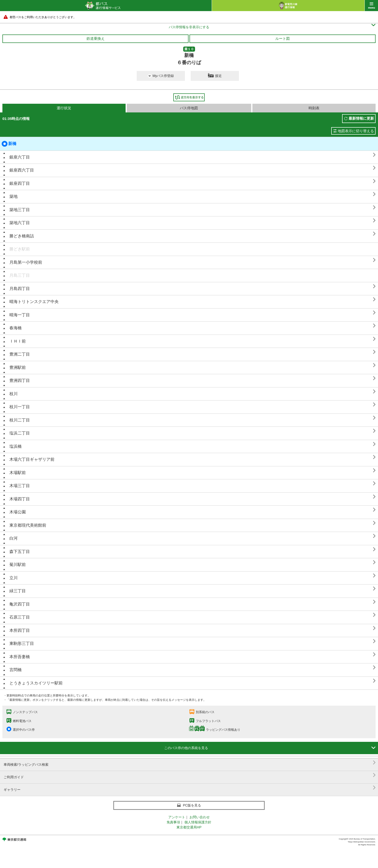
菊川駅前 (18, 565)
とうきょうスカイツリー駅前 (36, 683)
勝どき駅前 (20, 249)
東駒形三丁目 (22, 644)
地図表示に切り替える (356, 131)
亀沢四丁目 (20, 604)
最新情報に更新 (361, 118)
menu (371, 6)
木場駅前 (18, 473)
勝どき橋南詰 (22, 236)
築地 (13, 196)
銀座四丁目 (20, 183)
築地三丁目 (20, 210)
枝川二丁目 (20, 420)
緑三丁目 (18, 591)
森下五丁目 (20, 552)
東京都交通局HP (189, 827)
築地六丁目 (20, 223)
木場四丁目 (20, 499)
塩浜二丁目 (20, 433)
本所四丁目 (20, 630)
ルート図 (283, 38)
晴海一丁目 (20, 315)
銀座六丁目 (20, 157)
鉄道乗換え (96, 38)
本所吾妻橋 (20, 657)
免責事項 (173, 822)
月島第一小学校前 (26, 262)
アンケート (177, 817)
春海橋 (16, 328)
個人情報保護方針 (198, 822)
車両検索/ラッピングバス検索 (190, 763)
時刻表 (314, 108)
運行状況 (64, 108)
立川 (13, 578)
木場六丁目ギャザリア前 (32, 459)
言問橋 (16, 670)
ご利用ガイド (190, 775)
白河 (13, 538)
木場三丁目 (20, 486)
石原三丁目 (20, 617)
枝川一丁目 (20, 407)
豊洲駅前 (18, 368)
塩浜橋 (16, 446)
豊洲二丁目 (20, 354)
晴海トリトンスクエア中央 (34, 302)
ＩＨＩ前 (18, 341)
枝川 (13, 394)
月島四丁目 (20, 289)
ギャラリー (190, 788)
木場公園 (18, 512)
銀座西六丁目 (22, 170)
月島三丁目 (20, 275)
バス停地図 (189, 108)
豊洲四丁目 (20, 381)
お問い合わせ (200, 817)
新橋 (9, 144)
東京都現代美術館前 (28, 525)
